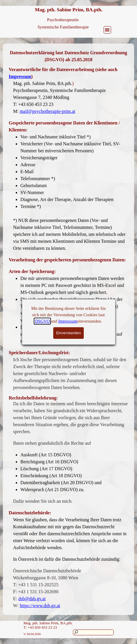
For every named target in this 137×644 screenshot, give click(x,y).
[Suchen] (93, 632)
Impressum (20, 76)
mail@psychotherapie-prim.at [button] (48, 111)
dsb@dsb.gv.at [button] (32, 599)
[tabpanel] (68, 56)
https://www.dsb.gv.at (40, 606)
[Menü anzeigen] (107, 30)
